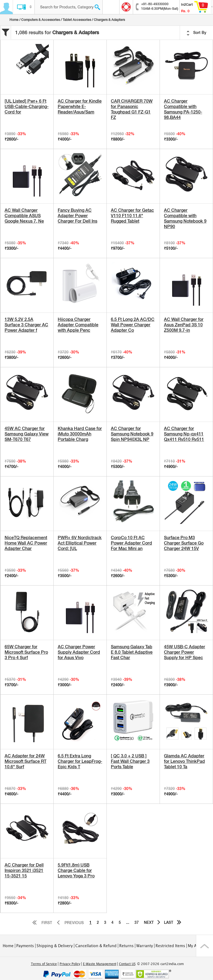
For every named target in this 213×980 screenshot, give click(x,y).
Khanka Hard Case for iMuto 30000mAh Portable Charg (80, 434)
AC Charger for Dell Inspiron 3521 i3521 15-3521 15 (24, 870)
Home (14, 20)
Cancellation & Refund (96, 946)
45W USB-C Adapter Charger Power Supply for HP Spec (185, 652)
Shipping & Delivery (55, 946)
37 (137, 922)
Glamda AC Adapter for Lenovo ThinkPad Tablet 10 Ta (184, 761)
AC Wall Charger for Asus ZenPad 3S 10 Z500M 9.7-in (184, 325)
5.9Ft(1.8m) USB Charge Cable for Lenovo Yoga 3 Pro (76, 870)
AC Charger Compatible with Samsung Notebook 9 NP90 (185, 218)
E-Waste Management (100, 964)
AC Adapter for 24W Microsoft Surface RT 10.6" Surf (25, 761)
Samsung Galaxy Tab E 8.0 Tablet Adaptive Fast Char (132, 652)
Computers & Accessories (41, 20)
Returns (126, 946)
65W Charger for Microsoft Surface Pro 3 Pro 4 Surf (26, 652)
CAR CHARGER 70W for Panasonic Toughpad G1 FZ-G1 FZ (132, 109)
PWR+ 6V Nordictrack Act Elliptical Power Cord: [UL (80, 543)
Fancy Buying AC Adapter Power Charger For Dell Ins (78, 216)
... (128, 922)
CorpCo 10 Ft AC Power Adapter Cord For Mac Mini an (131, 543)
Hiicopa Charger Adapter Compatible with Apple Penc (78, 325)
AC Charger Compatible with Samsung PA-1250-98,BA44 (183, 109)
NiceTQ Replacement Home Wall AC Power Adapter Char (26, 543)
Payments (25, 946)
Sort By (196, 33)
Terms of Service (44, 964)
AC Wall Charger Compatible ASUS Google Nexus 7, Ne (24, 216)
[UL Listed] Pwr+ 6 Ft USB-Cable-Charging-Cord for (27, 107)
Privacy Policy (70, 964)
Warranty (145, 946)
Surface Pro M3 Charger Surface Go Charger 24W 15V (184, 543)
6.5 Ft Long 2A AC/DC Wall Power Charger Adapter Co (133, 325)
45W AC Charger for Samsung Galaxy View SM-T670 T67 (27, 434)
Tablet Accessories (77, 20)
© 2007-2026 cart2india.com (160, 964)
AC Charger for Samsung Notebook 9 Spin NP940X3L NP (132, 434)
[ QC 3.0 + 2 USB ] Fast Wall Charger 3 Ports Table (130, 761)
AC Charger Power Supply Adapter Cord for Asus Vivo (79, 652)
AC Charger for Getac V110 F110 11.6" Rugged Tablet (132, 216)
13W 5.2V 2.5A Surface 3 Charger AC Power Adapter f (26, 325)
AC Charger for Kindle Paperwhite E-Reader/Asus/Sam (80, 107)
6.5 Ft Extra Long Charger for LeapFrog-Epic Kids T (80, 761)
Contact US (127, 964)
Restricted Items (170, 946)
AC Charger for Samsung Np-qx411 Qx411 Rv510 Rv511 (184, 434)
